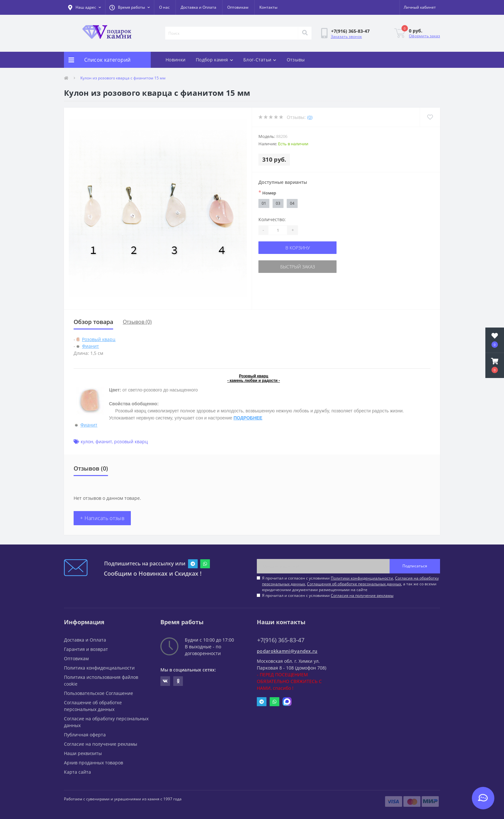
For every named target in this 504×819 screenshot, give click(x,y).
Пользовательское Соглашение (99, 693)
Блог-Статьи (260, 60)
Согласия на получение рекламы (362, 595)
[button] (130, 7)
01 (264, 203)
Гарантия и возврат (86, 649)
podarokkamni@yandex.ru (287, 651)
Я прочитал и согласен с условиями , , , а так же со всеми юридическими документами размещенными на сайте (350, 584)
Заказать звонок (346, 36)
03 (278, 203)
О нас (164, 7)
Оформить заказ (424, 36)
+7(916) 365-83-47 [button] (281, 640)
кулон (87, 441)
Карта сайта (77, 772)
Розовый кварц (99, 339)
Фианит (90, 346)
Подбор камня (214, 60)
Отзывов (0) (137, 322)
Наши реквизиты (83, 753)
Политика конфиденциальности (99, 668)
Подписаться (415, 566)
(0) (310, 117)
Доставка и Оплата (198, 7)
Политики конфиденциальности (362, 578)
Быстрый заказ (298, 267)
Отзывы (296, 60)
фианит (104, 441)
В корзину (298, 248)
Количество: (272, 219)
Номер (267, 193)
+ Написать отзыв (102, 518)
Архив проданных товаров (94, 763)
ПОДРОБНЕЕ (248, 418)
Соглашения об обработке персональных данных (354, 584)
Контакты (268, 7)
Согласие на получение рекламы (101, 744)
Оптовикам (238, 7)
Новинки (175, 60)
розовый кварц (131, 441)
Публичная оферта (85, 735)
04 (292, 203)
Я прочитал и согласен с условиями (328, 595)
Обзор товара (93, 322)
